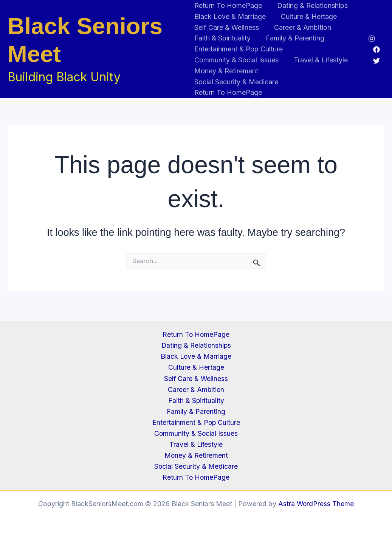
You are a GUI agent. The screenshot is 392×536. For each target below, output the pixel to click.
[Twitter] (377, 61)
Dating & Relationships (311, 5)
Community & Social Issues (236, 60)
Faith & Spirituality (222, 38)
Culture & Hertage (307, 16)
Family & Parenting (294, 38)
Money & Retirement (226, 71)
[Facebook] (377, 50)
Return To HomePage (228, 5)
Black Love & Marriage (230, 16)
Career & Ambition (301, 27)
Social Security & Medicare (236, 82)
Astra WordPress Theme (316, 504)
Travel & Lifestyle (319, 60)
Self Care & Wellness (227, 27)
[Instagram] (372, 39)
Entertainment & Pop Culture (239, 49)
